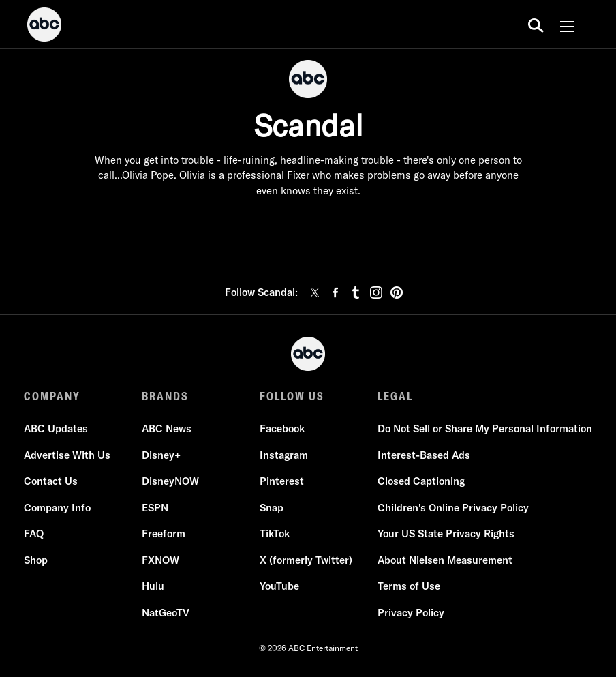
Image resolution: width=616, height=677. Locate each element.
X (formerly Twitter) (306, 560)
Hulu (153, 587)
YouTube (279, 587)
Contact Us (51, 482)
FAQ (34, 534)
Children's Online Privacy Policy (453, 508)
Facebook (282, 429)
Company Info (57, 508)
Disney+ (161, 455)
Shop (36, 560)
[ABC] (44, 27)
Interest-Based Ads (424, 455)
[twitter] (315, 292)
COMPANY (52, 396)
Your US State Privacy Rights (446, 534)
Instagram (284, 455)
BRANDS (165, 396)
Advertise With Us (67, 455)
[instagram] (376, 292)
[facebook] (335, 292)
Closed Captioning (421, 482)
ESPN (155, 508)
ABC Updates (56, 429)
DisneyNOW (170, 482)
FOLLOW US (292, 396)
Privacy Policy (411, 613)
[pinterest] (397, 292)
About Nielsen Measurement (445, 560)
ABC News (167, 429)
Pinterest (282, 482)
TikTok (275, 534)
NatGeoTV (166, 613)
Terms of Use (409, 587)
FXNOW (160, 560)
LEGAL (395, 396)
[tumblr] (356, 292)
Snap (272, 508)
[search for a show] (536, 25)
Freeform (164, 534)
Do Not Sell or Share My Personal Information (485, 429)
